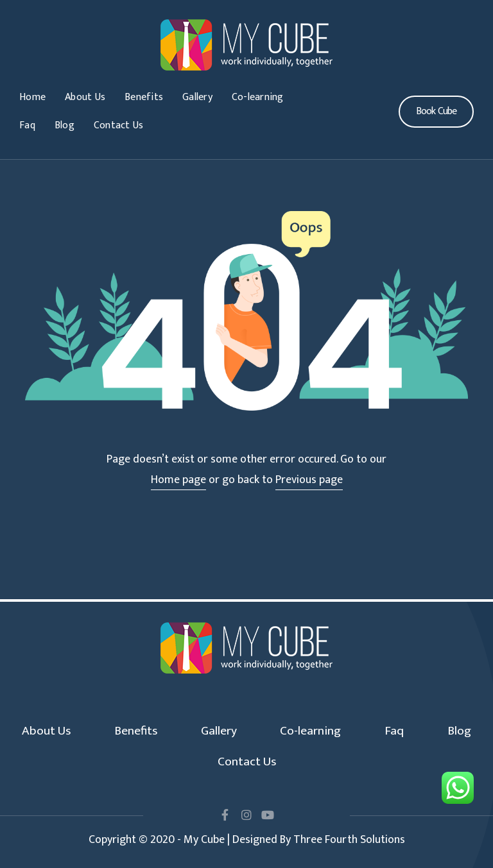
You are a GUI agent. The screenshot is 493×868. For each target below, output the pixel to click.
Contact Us (119, 125)
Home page (178, 480)
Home (32, 97)
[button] (436, 112)
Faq (27, 125)
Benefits (144, 97)
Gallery (197, 97)
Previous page (309, 480)
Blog (65, 125)
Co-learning (258, 97)
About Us (85, 97)
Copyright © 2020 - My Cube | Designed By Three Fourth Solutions (247, 840)
